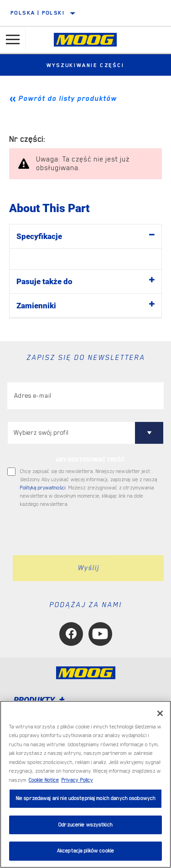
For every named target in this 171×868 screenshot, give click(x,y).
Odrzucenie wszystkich (85, 825)
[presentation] (83, 532)
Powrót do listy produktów (67, 99)
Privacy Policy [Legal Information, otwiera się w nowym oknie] (77, 780)
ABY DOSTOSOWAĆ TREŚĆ (90, 460)
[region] (85, 784)
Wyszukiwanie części (85, 65)
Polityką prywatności (43, 488)
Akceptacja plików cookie (85, 851)
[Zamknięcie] (160, 713)
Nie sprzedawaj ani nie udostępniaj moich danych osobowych (85, 798)
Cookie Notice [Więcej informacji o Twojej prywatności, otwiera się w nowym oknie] (44, 780)
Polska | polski (38, 13)
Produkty (41, 700)
